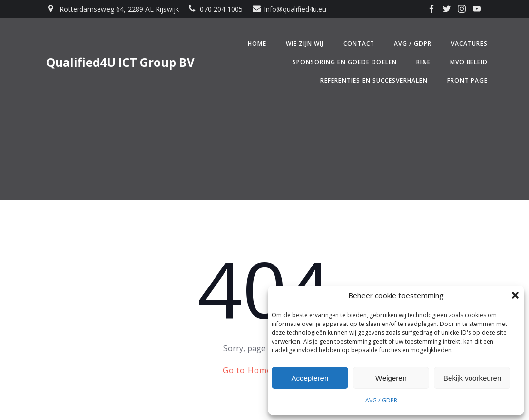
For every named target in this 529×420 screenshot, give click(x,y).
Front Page (467, 81)
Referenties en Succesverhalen (374, 81)
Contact (359, 44)
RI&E (423, 62)
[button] (515, 295)
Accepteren (310, 378)
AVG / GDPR (381, 400)
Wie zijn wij (305, 44)
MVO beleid (469, 62)
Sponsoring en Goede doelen (345, 62)
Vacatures (469, 44)
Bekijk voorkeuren (472, 378)
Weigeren (391, 378)
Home (257, 44)
